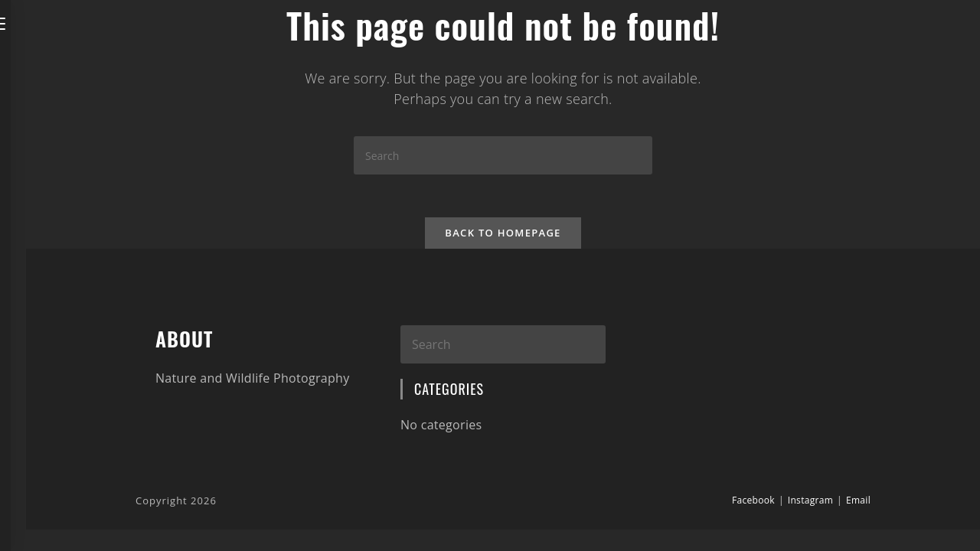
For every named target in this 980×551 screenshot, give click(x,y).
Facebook (753, 502)
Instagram (810, 502)
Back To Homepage (503, 236)
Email (858, 502)
